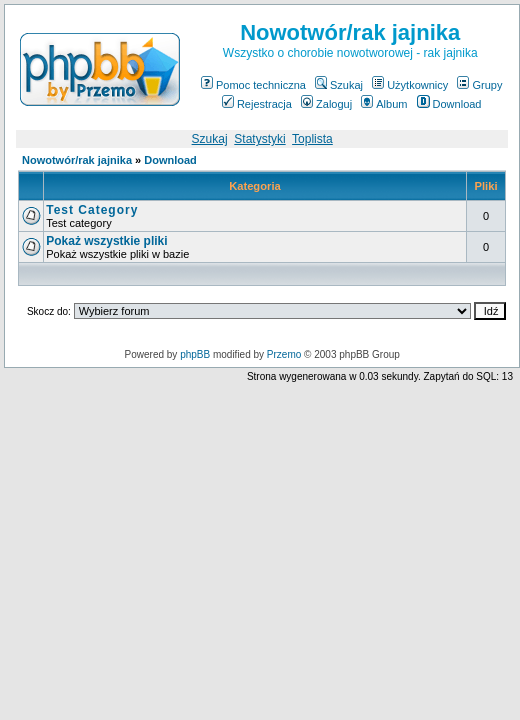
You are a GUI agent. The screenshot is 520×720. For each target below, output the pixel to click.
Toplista (312, 139)
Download (449, 104)
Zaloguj (326, 104)
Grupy (479, 85)
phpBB (195, 354)
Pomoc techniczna (253, 85)
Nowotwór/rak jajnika (77, 160)
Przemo (284, 354)
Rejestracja (257, 104)
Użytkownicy (410, 85)
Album (384, 104)
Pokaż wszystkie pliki (106, 241)
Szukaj (339, 85)
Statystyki (259, 139)
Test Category (92, 210)
